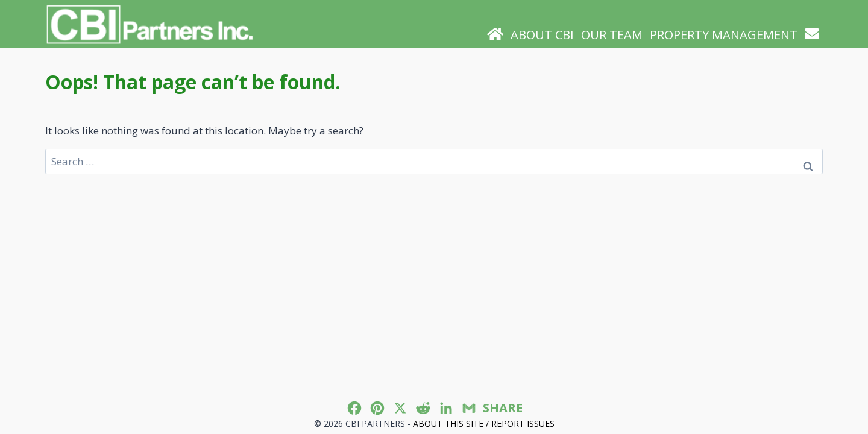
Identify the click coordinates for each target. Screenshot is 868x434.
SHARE (503, 408)
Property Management (724, 35)
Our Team (612, 35)
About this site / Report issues (484, 423)
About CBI (542, 35)
